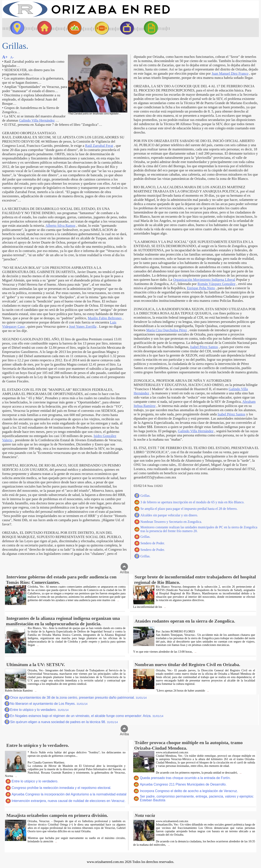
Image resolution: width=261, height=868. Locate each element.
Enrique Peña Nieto (201, 288)
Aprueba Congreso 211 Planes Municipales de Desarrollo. (183, 784)
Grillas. (145, 496)
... (118, 600)
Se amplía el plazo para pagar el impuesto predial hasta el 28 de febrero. (189, 509)
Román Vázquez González (216, 284)
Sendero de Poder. (153, 543)
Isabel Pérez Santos (204, 347)
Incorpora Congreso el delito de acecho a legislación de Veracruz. (189, 791)
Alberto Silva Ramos (60, 226)
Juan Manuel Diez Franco (230, 74)
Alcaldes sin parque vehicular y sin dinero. (169, 515)
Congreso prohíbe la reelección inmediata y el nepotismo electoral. (61, 788)
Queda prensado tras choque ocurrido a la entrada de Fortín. (185, 778)
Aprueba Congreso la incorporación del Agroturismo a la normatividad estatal (69, 794)
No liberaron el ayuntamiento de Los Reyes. (49, 704)
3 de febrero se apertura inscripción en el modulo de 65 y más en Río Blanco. (192, 502)
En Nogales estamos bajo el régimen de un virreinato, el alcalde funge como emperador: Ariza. (87, 716)
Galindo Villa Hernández (37, 120)
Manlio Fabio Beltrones (105, 318)
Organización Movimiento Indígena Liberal (204, 280)
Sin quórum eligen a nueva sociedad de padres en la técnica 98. (64, 722)
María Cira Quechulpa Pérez (167, 330)
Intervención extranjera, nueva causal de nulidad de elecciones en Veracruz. (69, 801)
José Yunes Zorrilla (83, 327)
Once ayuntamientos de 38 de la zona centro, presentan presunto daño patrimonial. (78, 698)
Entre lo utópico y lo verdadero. (39, 710)
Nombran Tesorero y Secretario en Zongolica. (171, 522)
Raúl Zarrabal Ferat (99, 146)
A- (12, 57)
